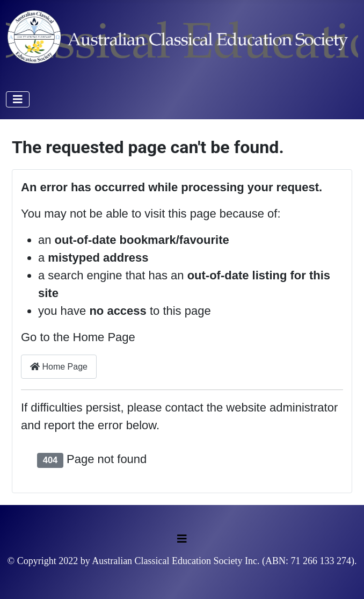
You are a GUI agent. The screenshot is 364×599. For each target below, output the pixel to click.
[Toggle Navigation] (18, 99)
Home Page (59, 367)
